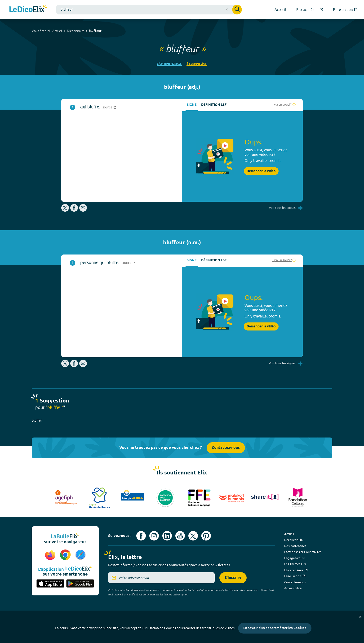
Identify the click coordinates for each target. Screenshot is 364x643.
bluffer (37, 420)
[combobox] (149, 10)
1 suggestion (197, 63)
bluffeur (95, 31)
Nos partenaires (295, 546)
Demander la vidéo (261, 171)
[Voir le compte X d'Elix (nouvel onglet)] (193, 536)
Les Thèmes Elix (295, 564)
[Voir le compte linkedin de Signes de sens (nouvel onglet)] (167, 536)
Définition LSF (214, 105)
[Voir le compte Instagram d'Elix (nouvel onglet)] (154, 536)
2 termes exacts (169, 63)
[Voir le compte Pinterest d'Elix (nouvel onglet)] (206, 536)
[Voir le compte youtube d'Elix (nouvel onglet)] (180, 536)
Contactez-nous (226, 448)
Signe (192, 105)
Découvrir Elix (294, 540)
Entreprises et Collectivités (303, 552)
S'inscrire (233, 578)
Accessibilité (293, 588)
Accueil (58, 31)
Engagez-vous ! (295, 558)
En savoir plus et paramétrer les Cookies (275, 628)
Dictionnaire (76, 31)
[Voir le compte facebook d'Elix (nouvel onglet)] (141, 536)
